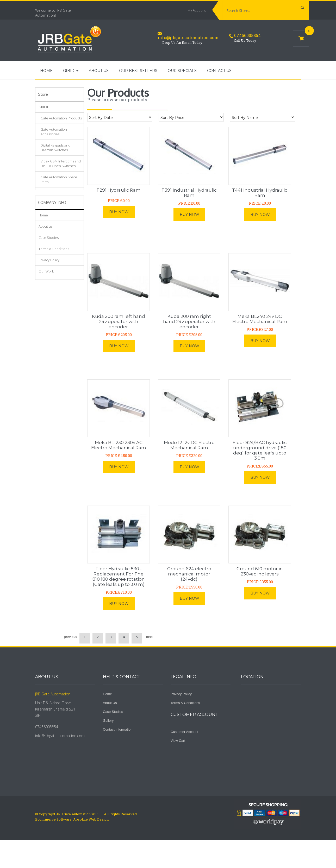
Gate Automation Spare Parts (59, 179)
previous (70, 637)
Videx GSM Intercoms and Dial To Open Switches (61, 163)
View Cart (178, 741)
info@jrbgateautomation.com (188, 37)
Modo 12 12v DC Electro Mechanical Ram (189, 445)
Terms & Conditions (54, 249)
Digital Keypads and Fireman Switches (55, 148)
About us (99, 71)
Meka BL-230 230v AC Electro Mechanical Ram (119, 445)
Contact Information (118, 729)
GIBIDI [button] (71, 72)
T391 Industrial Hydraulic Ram (189, 193)
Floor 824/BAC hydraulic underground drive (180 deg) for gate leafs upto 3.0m (260, 450)
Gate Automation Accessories (54, 132)
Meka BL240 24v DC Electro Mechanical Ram (260, 319)
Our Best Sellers (138, 71)
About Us (110, 703)
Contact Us (219, 71)
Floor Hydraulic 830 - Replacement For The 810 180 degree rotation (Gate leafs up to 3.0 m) (119, 576)
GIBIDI (43, 107)
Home (46, 71)
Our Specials (182, 71)
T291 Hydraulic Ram (119, 190)
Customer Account (184, 732)
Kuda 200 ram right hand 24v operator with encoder (189, 321)
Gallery (108, 721)
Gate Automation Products (61, 118)
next (149, 637)
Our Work (46, 271)
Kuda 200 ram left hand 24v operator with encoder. (119, 321)
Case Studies (49, 238)
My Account (197, 10)
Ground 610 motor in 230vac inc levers (260, 571)
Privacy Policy (49, 260)
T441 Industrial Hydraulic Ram (260, 193)
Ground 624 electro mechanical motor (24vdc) (189, 574)
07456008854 (247, 35)
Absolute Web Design (91, 819)
